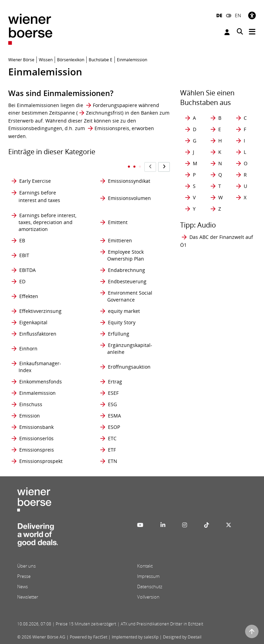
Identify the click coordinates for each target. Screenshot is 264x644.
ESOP (114, 427)
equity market (124, 311)
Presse (24, 576)
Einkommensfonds (41, 382)
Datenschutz (150, 587)
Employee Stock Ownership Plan (126, 255)
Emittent (118, 222)
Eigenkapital (33, 322)
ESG (112, 404)
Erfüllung (119, 334)
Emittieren (120, 240)
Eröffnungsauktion (129, 367)
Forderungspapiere (115, 105)
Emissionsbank (36, 427)
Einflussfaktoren (38, 334)
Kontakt (145, 566)
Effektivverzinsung (40, 311)
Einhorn (28, 349)
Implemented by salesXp (135, 637)
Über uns (26, 566)
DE (219, 15)
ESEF (113, 393)
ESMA (114, 416)
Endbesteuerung (127, 281)
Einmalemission (37, 393)
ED (22, 281)
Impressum (148, 576)
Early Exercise (35, 181)
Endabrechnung (126, 270)
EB (22, 240)
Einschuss (31, 404)
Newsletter (28, 597)
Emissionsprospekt (41, 461)
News (23, 587)
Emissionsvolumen (129, 198)
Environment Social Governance (130, 296)
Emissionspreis (112, 128)
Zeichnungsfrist (104, 113)
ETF (112, 450)
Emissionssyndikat (129, 181)
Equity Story (122, 322)
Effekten (29, 296)
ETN (113, 461)
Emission (30, 416)
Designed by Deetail (182, 637)
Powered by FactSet (89, 637)
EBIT (24, 255)
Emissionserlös (36, 438)
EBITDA (27, 270)
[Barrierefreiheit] (252, 15)
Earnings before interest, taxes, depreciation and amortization (47, 222)
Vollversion (148, 597)
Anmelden (227, 32)
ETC (112, 438)
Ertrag (115, 382)
